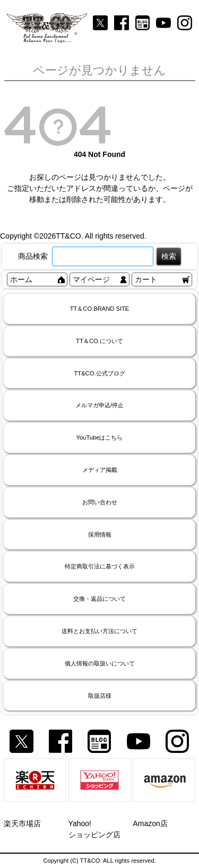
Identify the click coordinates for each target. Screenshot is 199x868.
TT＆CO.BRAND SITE (100, 309)
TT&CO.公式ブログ (99, 373)
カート (146, 279)
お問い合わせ (100, 502)
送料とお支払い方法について (99, 631)
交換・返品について (99, 599)
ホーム (21, 279)
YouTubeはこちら (100, 437)
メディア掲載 (100, 470)
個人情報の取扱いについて (100, 663)
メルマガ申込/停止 (99, 405)
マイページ (91, 279)
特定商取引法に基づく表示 (100, 566)
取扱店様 (100, 696)
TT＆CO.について (99, 341)
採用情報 (100, 534)
